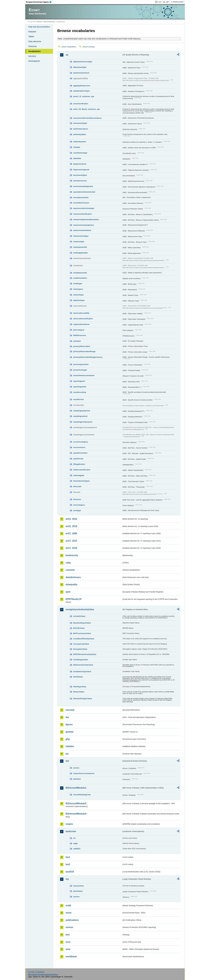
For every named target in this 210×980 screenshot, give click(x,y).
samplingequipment (82, 411)
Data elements (35, 41)
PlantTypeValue (80, 687)
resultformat (78, 399)
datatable (77, 158)
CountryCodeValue (81, 644)
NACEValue (78, 677)
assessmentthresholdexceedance (87, 118)
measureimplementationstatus (86, 219)
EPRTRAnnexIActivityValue (85, 654)
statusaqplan (79, 475)
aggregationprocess (82, 86)
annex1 (76, 768)
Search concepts (89, 47)
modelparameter (80, 273)
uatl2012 (77, 849)
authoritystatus (80, 142)
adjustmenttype (80, 67)
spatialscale (78, 459)
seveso (69, 927)
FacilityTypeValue (81, 660)
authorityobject (80, 134)
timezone (77, 499)
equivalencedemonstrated (84, 192)
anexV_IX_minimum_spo (84, 96)
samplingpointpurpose (83, 422)
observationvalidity (81, 313)
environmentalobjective (83, 186)
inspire (69, 824)
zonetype (77, 510)
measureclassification (83, 214)
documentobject (80, 175)
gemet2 (69, 732)
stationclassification (82, 470)
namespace (78, 289)
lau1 (68, 857)
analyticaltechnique (81, 91)
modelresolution (80, 278)
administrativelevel (81, 73)
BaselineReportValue (82, 623)
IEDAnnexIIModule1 (76, 788)
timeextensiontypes (81, 481)
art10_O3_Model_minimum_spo (87, 109)
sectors (76, 897)
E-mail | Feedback (36, 972)
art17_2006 (71, 533)
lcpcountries (79, 886)
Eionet (39, 22)
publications (72, 920)
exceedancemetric (81, 197)
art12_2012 (71, 519)
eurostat (70, 710)
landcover (71, 831)
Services (32, 56)
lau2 (68, 864)
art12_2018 (71, 526)
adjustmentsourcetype (83, 62)
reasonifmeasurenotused (84, 375)
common (70, 570)
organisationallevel (81, 324)
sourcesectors (79, 447)
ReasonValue (79, 692)
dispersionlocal (80, 164)
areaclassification (81, 104)
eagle (76, 843)
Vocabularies (34, 51)
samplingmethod (80, 416)
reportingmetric (80, 387)
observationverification (83, 319)
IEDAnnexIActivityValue (83, 665)
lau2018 (70, 872)
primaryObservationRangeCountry (88, 357)
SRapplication (79, 464)
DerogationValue (80, 649)
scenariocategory (81, 442)
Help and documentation (39, 27)
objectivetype (79, 300)
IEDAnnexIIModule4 (76, 814)
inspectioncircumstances (84, 773)
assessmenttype (80, 123)
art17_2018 (71, 548)
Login (160, 2)
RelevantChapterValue (83, 699)
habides (70, 746)
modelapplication (81, 253)
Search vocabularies (69, 47)
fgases (69, 724)
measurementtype (81, 236)
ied (67, 761)
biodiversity (72, 555)
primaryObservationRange (84, 351)
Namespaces (34, 61)
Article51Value (79, 616)
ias (67, 754)
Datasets (32, 32)
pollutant (77, 341)
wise (68, 949)
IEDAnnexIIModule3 (76, 803)
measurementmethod (82, 230)
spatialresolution (80, 453)
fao (67, 717)
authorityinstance (81, 129)
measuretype (79, 242)
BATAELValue (79, 628)
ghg (68, 739)
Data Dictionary (49, 22)
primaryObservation (82, 346)
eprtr (68, 592)
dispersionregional (81, 170)
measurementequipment (84, 225)
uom (68, 942)
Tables (31, 36)
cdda (68, 563)
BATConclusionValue (82, 633)
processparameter (81, 364)
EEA (40, 2)
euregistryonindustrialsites (80, 609)
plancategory (79, 330)
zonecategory (79, 505)
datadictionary (73, 577)
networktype (78, 295)
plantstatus (78, 891)
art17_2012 (71, 541)
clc (74, 838)
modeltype (78, 284)
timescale (77, 486)
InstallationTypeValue (82, 672)
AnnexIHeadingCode (82, 795)
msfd (68, 905)
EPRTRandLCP (74, 599)
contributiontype (80, 153)
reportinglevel (79, 381)
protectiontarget (80, 370)
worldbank (71, 957)
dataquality (71, 584)
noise (69, 913)
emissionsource (80, 181)
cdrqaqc (77, 147)
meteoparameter (80, 247)
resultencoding (80, 392)
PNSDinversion (80, 335)
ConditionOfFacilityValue (84, 639)
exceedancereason (81, 203)
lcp (67, 879)
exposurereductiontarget (84, 208)
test (68, 935)
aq (67, 55)
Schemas (32, 46)
